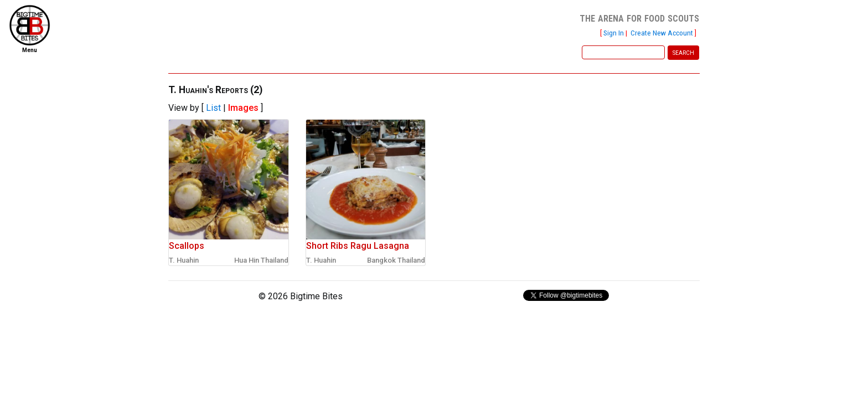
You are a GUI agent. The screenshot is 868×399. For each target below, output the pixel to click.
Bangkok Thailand (396, 260)
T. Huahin (184, 260)
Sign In (614, 33)
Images (243, 108)
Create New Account (662, 33)
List (213, 108)
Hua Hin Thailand (261, 260)
